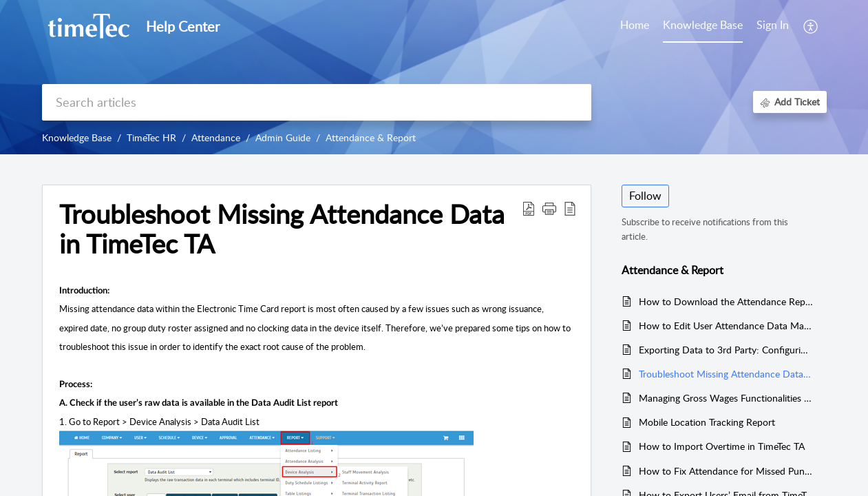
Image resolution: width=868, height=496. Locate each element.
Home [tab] (635, 25)
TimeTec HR (151, 137)
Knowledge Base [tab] (703, 25)
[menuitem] (773, 26)
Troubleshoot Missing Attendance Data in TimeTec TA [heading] (282, 229)
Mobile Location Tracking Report (707, 422)
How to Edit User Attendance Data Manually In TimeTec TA (726, 325)
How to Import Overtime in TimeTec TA (722, 446)
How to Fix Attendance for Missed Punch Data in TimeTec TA (726, 471)
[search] (317, 102)
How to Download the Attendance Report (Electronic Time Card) (726, 301)
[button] (811, 26)
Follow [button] (645, 196)
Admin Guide (283, 137)
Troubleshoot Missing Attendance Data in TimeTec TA (726, 374)
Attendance (216, 137)
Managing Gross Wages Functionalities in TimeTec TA (726, 398)
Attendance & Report (371, 137)
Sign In (773, 25)
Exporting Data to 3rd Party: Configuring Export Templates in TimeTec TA (726, 350)
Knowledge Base (77, 137)
